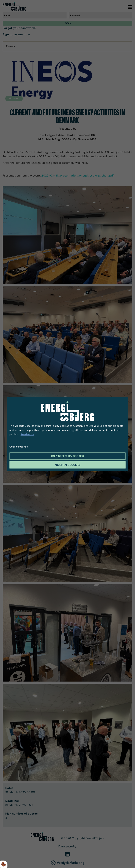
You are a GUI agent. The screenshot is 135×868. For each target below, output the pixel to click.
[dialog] (67, 434)
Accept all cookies (67, 465)
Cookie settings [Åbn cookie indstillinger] (19, 447)
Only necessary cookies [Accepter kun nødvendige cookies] (67, 456)
